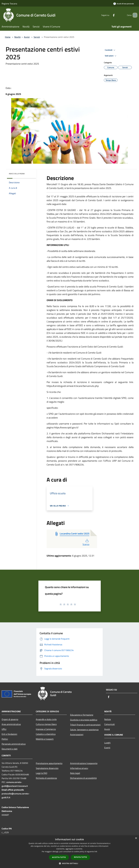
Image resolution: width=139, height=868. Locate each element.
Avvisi (27, 37)
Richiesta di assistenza (46, 778)
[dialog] (69, 852)
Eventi (107, 748)
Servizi (37, 37)
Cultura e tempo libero (46, 724)
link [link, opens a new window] (96, 852)
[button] (70, 863)
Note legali (75, 773)
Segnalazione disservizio (47, 768)
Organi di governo (10, 719)
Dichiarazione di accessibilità (83, 778)
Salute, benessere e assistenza (84, 730)
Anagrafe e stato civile (46, 719)
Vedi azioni (111, 56)
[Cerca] (134, 15)
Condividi (110, 50)
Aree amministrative (11, 724)
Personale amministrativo (14, 744)
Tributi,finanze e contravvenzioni (85, 725)
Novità (17, 37)
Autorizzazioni (77, 734)
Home (8, 37)
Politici (5, 739)
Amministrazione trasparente (84, 763)
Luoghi (107, 743)
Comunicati (110, 724)
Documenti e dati (10, 749)
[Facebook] (110, 15)
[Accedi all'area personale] (124, 4)
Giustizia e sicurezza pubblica (84, 720)
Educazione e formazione (82, 715)
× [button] (136, 838)
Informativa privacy (79, 768)
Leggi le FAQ (42, 773)
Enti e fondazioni (9, 734)
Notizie (108, 719)
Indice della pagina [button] (17, 174)
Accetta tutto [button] (59, 857)
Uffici (4, 729)
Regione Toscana (9, 4)
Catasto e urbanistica (46, 734)
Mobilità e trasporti (45, 739)
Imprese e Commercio (46, 729)
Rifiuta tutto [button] (80, 857)
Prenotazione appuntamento (49, 763)
